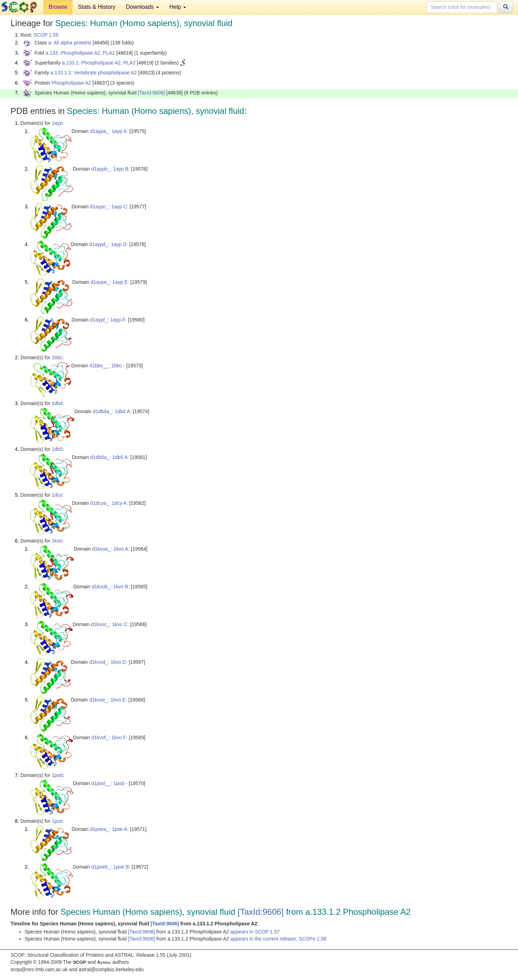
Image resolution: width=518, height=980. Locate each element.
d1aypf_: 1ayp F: (108, 320)
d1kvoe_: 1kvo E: (108, 700)
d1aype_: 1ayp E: (110, 282)
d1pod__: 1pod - (109, 783)
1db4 (57, 403)
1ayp (57, 123)
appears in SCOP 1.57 (255, 932)
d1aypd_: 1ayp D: (109, 244)
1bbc (57, 357)
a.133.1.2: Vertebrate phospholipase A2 (94, 73)
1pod (57, 775)
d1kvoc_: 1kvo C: (110, 624)
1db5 (57, 449)
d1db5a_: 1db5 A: (110, 457)
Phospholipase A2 (71, 83)
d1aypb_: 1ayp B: (110, 169)
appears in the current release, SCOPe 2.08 (278, 939)
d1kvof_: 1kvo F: (109, 737)
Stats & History (97, 7)
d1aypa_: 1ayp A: (109, 131)
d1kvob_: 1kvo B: (110, 587)
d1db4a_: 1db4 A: (112, 411)
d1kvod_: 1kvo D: (108, 662)
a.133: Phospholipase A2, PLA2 (80, 53)
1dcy (57, 495)
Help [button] (178, 7)
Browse (58, 7)
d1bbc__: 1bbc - (107, 366)
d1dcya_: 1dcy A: (109, 503)
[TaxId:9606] (151, 93)
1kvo (57, 541)
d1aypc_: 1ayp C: (109, 207)
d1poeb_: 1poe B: (111, 867)
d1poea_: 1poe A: (109, 829)
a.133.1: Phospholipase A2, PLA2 (99, 63)
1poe (57, 821)
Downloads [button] (142, 7)
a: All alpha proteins (70, 43)
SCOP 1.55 (46, 35)
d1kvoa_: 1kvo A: (111, 549)
